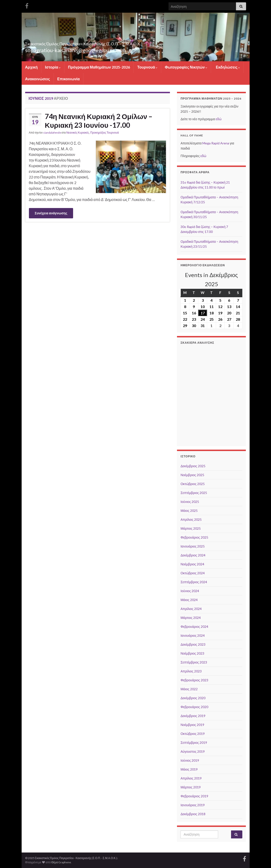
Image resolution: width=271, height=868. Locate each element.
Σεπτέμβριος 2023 (194, 662)
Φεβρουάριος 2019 (194, 796)
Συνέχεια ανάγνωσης (51, 213)
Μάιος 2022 (189, 689)
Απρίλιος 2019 (191, 778)
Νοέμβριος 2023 (192, 653)
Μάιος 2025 (189, 511)
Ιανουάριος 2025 (193, 546)
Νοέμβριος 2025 (192, 475)
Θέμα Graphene (61, 862)
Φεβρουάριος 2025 (194, 537)
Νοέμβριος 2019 (192, 725)
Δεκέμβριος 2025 (193, 466)
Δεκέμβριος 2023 (193, 644)
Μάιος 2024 (189, 600)
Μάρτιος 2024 (191, 618)
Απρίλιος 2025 (191, 519)
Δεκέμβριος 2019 (193, 716)
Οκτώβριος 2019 (193, 734)
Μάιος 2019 (189, 769)
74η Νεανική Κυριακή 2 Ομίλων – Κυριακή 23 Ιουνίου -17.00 (99, 121)
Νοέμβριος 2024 (192, 564)
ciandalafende (52, 133)
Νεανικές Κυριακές (78, 133)
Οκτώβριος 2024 (193, 573)
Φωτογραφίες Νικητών (186, 67)
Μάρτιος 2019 (191, 787)
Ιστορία (53, 67)
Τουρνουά (147, 67)
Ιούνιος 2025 (190, 502)
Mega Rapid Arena (216, 143)
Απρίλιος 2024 (191, 609)
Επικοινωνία (69, 79)
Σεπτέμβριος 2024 (194, 582)
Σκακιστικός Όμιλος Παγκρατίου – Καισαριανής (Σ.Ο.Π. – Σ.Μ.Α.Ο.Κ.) (127, 42)
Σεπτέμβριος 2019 (194, 743)
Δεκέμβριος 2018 (193, 814)
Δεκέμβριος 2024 (193, 555)
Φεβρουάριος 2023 (194, 680)
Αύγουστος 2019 (193, 751)
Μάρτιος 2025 (191, 528)
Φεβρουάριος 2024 (194, 627)
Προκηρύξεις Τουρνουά (105, 133)
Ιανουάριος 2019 (193, 805)
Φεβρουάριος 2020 (194, 707)
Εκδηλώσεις (228, 67)
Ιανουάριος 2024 (193, 635)
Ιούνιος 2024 (190, 591)
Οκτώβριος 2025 (193, 484)
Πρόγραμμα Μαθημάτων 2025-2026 (99, 67)
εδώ (218, 119)
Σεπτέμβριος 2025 (194, 493)
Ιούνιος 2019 (190, 760)
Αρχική (31, 67)
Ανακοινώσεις (38, 79)
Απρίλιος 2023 (191, 671)
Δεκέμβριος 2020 (193, 698)
